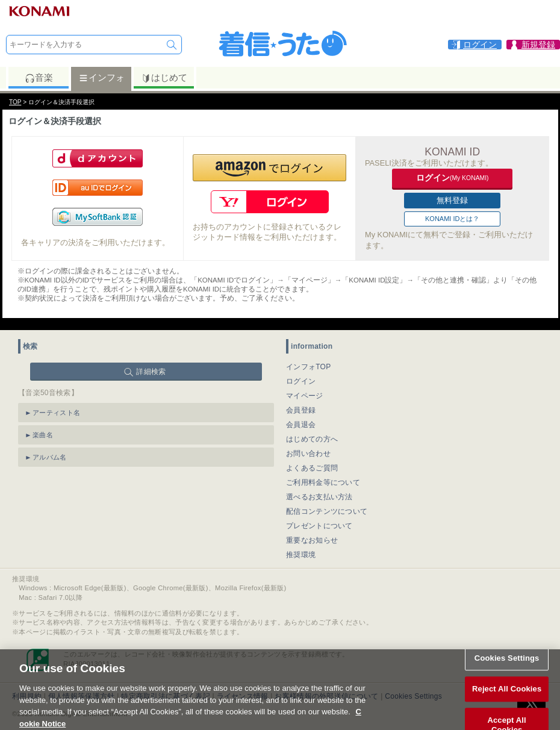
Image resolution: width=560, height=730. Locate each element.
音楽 (39, 78)
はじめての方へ (312, 439)
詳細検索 (151, 372)
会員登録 (301, 410)
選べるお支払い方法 (319, 497)
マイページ (305, 396)
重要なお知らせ (312, 540)
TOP (15, 102)
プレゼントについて (319, 526)
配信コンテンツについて (327, 511)
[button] (269, 168)
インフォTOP (309, 367)
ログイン (301, 381)
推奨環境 (301, 555)
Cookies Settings (507, 663)
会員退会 (301, 425)
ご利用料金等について (323, 482)
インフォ (101, 78)
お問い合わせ (308, 454)
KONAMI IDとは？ (452, 219)
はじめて (164, 78)
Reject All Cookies (507, 695)
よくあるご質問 (312, 468)
